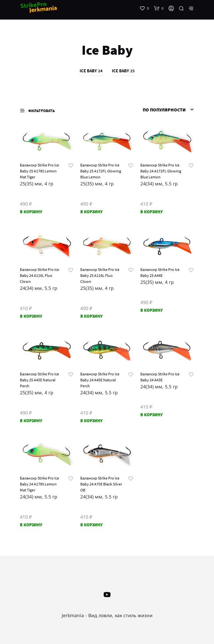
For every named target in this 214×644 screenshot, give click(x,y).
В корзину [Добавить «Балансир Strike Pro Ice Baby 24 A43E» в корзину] (151, 415)
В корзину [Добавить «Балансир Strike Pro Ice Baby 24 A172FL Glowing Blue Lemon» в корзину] (151, 212)
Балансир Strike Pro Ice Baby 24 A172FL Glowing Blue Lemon (161, 171)
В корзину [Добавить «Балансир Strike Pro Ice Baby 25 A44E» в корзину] (151, 310)
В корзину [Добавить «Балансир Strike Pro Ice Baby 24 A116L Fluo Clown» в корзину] (31, 316)
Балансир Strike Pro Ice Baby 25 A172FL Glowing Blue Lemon (101, 171)
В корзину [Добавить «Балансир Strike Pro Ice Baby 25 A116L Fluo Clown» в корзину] (91, 316)
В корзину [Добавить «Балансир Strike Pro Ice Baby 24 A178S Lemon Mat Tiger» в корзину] (31, 525)
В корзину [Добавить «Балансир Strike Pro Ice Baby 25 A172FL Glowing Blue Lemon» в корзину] (91, 212)
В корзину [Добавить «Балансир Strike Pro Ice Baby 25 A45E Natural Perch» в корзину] (31, 421)
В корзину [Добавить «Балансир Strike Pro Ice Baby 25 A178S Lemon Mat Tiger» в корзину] (31, 212)
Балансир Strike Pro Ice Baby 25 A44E (160, 272)
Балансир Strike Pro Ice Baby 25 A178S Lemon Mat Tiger (39, 171)
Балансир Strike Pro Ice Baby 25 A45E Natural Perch (39, 380)
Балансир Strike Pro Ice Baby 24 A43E (160, 377)
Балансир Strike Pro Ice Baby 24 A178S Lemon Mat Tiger (39, 484)
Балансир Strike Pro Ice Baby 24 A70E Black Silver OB (101, 484)
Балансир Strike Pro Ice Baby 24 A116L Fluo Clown (39, 275)
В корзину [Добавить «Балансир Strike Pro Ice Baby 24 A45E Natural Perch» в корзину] (91, 421)
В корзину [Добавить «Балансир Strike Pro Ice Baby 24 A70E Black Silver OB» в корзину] (91, 525)
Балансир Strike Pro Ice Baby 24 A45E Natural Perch (100, 380)
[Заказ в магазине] (161, 110)
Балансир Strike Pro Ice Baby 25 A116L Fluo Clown (100, 275)
